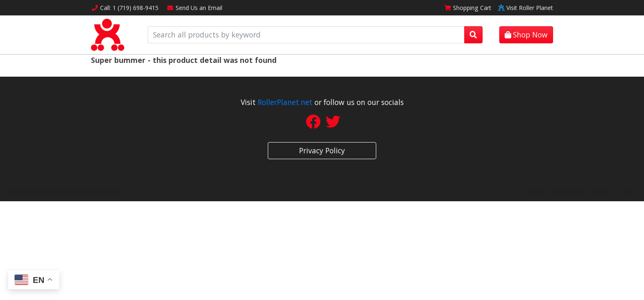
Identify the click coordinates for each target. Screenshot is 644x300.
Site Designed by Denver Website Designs (64, 192)
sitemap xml (568, 192)
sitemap (534, 192)
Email (195, 8)
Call (125, 8)
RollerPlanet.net (285, 102)
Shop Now (526, 35)
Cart (468, 8)
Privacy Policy (322, 150)
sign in (629, 192)
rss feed (602, 192)
